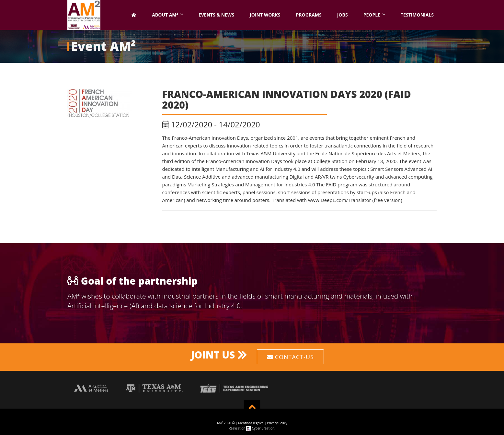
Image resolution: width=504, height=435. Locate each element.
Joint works (265, 15)
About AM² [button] (165, 15)
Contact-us (290, 357)
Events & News (216, 15)
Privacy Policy (277, 423)
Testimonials (417, 15)
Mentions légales (251, 423)
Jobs (343, 15)
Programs (309, 15)
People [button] (372, 15)
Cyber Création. (261, 428)
